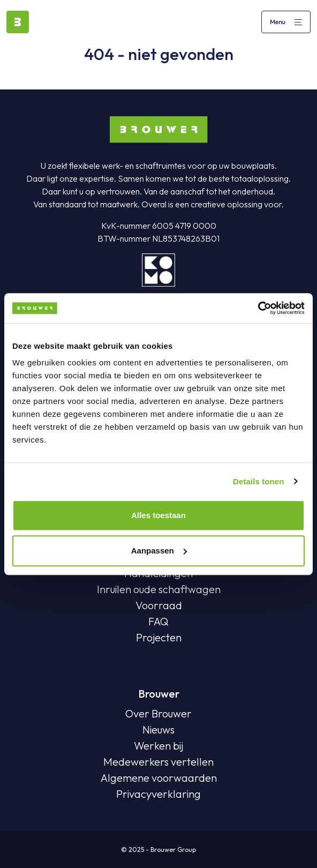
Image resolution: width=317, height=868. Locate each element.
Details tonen (258, 481)
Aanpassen (159, 551)
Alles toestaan (159, 515)
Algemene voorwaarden (159, 778)
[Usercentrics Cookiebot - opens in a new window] (258, 308)
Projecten (159, 637)
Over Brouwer (159, 713)
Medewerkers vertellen (159, 762)
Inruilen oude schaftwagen (159, 589)
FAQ (159, 621)
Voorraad (159, 605)
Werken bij (159, 746)
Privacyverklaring (159, 794)
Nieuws (159, 729)
